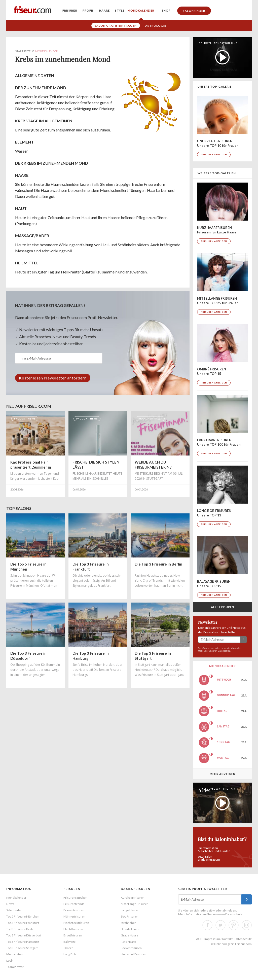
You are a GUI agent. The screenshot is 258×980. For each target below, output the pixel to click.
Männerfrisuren (74, 916)
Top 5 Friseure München (23, 916)
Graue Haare (130, 935)
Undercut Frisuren (134, 954)
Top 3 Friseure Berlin (20, 929)
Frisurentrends (74, 904)
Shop (166, 10)
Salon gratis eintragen (116, 26)
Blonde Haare (130, 929)
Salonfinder (194, 11)
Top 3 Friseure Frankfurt (23, 923)
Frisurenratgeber (75, 898)
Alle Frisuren (223, 607)
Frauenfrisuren (74, 910)
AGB (199, 939)
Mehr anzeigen (223, 774)
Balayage (69, 942)
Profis (88, 10)
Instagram (247, 925)
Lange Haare (129, 910)
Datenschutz (224, 651)
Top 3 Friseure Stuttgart (22, 948)
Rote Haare (128, 942)
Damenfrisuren (136, 889)
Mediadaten (14, 954)
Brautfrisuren (73, 935)
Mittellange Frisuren (135, 904)
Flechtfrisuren (73, 929)
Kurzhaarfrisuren (133, 898)
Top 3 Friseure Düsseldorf (24, 935)
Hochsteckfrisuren (76, 923)
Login (10, 960)
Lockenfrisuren (131, 948)
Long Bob (70, 954)
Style (120, 10)
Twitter (220, 925)
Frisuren (70, 10)
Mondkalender (141, 10)
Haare (104, 10)
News (10, 904)
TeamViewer (15, 967)
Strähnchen (129, 923)
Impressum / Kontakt (218, 939)
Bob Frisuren (130, 916)
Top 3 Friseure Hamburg (23, 942)
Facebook (207, 925)
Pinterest (234, 925)
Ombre (68, 948)
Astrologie (156, 26)
